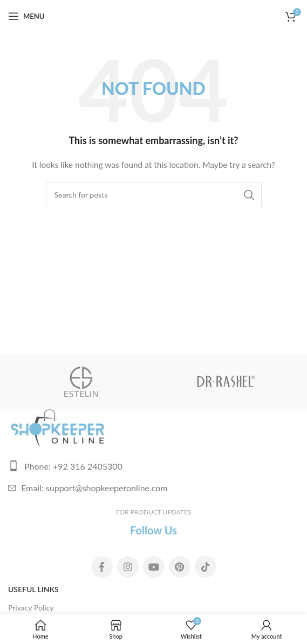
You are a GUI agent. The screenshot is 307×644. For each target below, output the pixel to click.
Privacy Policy (31, 608)
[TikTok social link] (206, 567)
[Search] (154, 195)
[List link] (153, 466)
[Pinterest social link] (180, 567)
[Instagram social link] (128, 567)
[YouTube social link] (154, 567)
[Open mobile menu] (26, 16)
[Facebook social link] (102, 567)
